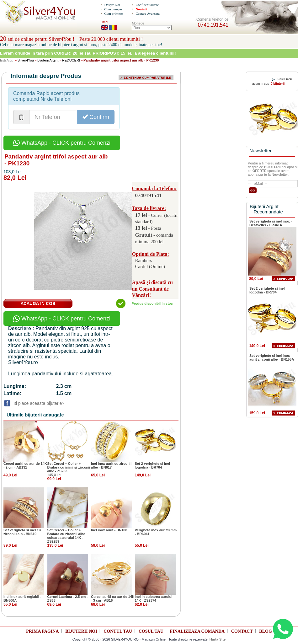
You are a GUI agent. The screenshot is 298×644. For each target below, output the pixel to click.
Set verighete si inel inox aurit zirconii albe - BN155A (272, 357)
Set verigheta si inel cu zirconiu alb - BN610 (22, 532)
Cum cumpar (113, 9)
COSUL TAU (151, 631)
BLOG (265, 631)
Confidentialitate (147, 5)
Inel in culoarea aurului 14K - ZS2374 (154, 598)
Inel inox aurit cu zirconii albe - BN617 (111, 465)
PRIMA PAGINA (42, 631)
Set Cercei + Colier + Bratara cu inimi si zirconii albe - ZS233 (69, 467)
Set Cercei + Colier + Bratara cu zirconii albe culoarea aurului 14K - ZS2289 (66, 536)
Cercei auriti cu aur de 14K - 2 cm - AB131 (25, 465)
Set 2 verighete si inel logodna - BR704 (153, 465)
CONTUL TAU (118, 631)
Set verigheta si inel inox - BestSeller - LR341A (271, 223)
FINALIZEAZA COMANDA (197, 631)
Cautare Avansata (147, 13)
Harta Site (218, 639)
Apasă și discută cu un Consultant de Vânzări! (152, 289)
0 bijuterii (277, 84)
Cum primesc (113, 13)
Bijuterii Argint (48, 60)
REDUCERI (71, 60)
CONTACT (242, 631)
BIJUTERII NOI (81, 631)
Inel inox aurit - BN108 (109, 530)
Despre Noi (112, 5)
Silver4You (26, 60)
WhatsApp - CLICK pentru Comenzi (62, 143)
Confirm (96, 117)
